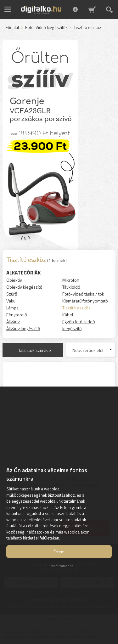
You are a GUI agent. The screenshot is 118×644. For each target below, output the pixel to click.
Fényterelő (17, 315)
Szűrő (12, 294)
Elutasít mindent (59, 566)
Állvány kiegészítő (23, 328)
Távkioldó (71, 287)
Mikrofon (71, 280)
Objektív (14, 280)
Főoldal (12, 28)
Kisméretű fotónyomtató (85, 301)
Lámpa (12, 308)
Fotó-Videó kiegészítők (46, 28)
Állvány (13, 322)
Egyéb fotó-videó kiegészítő (79, 325)
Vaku (11, 301)
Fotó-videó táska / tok (83, 294)
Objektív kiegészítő (24, 287)
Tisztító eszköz (76, 308)
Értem (59, 552)
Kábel (68, 315)
